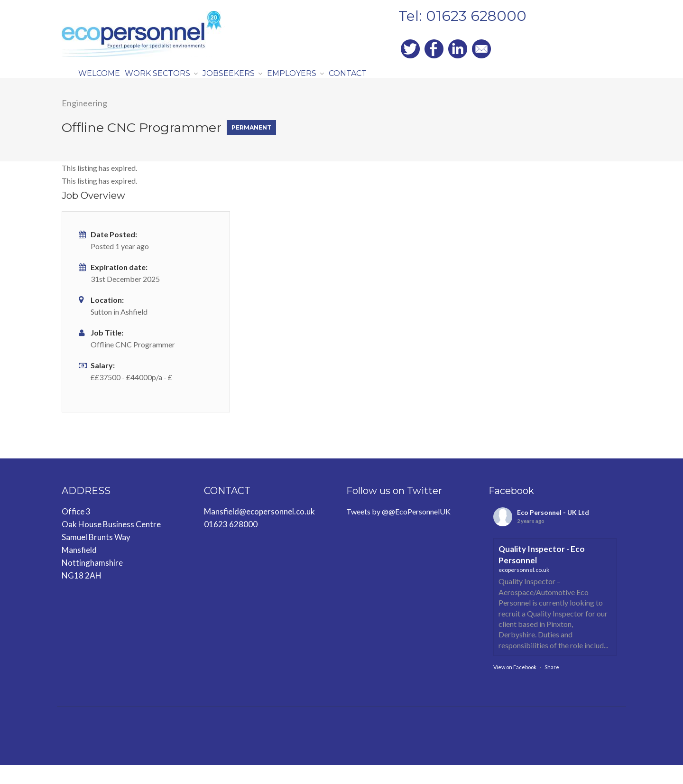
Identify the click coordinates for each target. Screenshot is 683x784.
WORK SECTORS (171, 82)
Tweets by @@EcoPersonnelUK (398, 530)
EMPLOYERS (321, 82)
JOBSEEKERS (250, 82)
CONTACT (387, 82)
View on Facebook (515, 686)
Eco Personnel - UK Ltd (553, 531)
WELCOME (104, 82)
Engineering (84, 122)
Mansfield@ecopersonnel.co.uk (259, 530)
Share (552, 686)
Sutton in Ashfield (119, 331)
